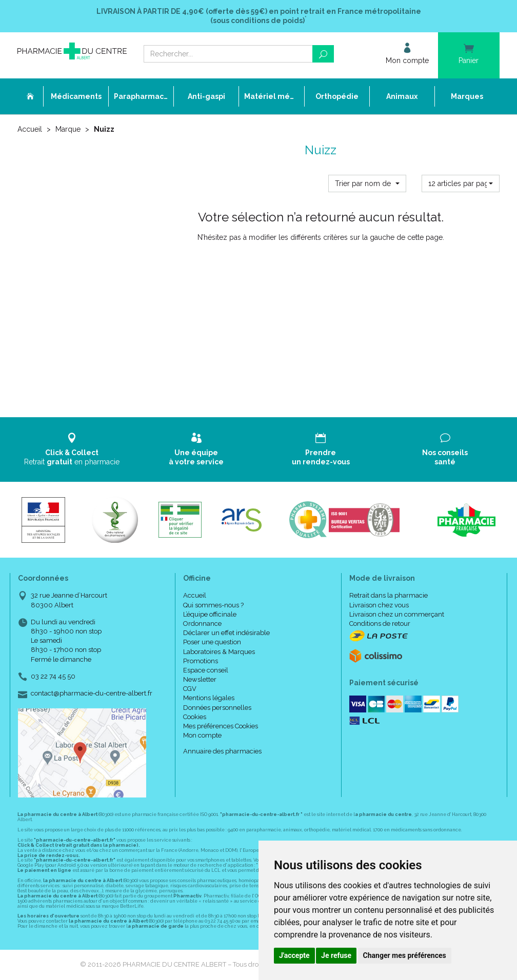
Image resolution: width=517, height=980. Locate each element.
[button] (367, 183)
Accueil (30, 129)
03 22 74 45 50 (53, 676)
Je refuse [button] (336, 955)
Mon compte (202, 735)
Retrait (72, 449)
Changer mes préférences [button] (405, 955)
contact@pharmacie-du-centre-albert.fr (92, 693)
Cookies (195, 717)
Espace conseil (206, 670)
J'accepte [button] (294, 955)
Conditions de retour (380, 624)
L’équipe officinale (210, 614)
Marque (68, 129)
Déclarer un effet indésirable (226, 633)
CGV (190, 689)
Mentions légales (209, 698)
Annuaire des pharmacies (222, 751)
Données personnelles (217, 708)
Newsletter (200, 679)
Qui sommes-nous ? (213, 605)
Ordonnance (202, 624)
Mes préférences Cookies (221, 726)
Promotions (201, 661)
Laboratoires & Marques (219, 652)
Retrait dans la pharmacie (389, 595)
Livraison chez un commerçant (397, 614)
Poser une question (212, 642)
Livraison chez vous (379, 605)
